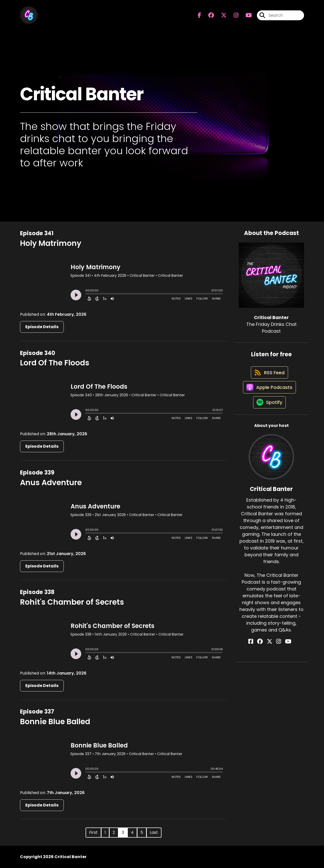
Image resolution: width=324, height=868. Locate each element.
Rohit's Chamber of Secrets (72, 602)
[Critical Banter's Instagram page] (233, 17)
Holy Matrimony (51, 243)
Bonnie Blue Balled (55, 722)
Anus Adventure (51, 483)
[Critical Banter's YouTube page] (284, 651)
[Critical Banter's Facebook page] (199, 17)
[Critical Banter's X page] (221, 17)
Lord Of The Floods (55, 363)
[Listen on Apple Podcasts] (269, 393)
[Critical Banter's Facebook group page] (208, 17)
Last (154, 832)
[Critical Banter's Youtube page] (246, 17)
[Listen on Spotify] (269, 412)
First (93, 832)
